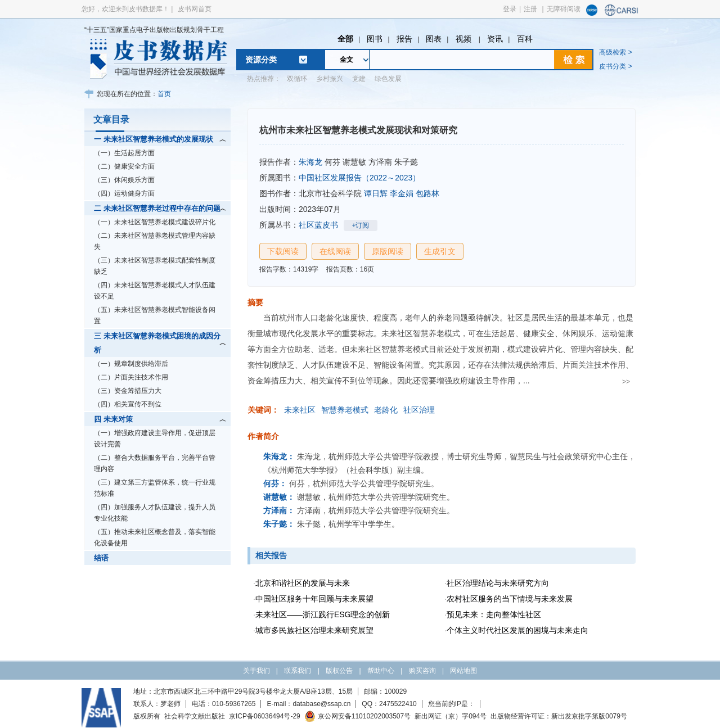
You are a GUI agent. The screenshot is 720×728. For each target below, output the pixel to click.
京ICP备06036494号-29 (265, 716)
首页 (164, 94)
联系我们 (298, 671)
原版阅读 (388, 251)
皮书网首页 (195, 9)
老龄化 (386, 410)
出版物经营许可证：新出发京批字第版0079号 (559, 716)
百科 (525, 39)
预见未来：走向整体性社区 (494, 614)
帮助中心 (381, 671)
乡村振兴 (330, 79)
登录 (510, 9)
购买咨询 (422, 671)
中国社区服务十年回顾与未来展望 (314, 599)
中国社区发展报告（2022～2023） (359, 178)
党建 (359, 79)
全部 (345, 39)
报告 (404, 39)
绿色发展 (388, 79)
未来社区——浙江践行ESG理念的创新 (323, 614)
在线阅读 (335, 251)
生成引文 (440, 251)
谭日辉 (376, 193)
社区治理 (419, 410)
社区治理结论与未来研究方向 (498, 583)
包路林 (427, 193)
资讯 (495, 39)
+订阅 (360, 225)
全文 (346, 60)
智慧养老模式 (345, 410)
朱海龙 (310, 162)
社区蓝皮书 (318, 225)
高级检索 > (615, 52)
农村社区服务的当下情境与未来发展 (510, 599)
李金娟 (402, 193)
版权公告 (339, 671)
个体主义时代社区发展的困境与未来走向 (517, 630)
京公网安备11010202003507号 (357, 716)
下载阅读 (283, 251)
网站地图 (463, 671)
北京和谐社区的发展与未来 (303, 583)
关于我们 (256, 671)
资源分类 (261, 60)
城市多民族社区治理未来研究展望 (314, 630)
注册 (530, 9)
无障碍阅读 (564, 9)
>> (626, 382)
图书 (375, 39)
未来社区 (300, 410)
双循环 (297, 79)
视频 (465, 39)
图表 (434, 39)
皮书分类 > (615, 66)
